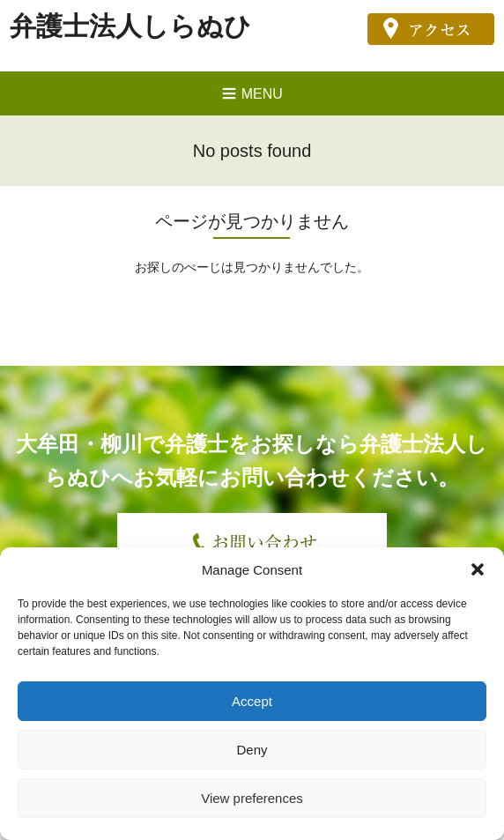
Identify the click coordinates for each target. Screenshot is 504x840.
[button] (478, 569)
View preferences (252, 798)
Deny (252, 750)
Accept (252, 701)
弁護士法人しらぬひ (130, 26)
